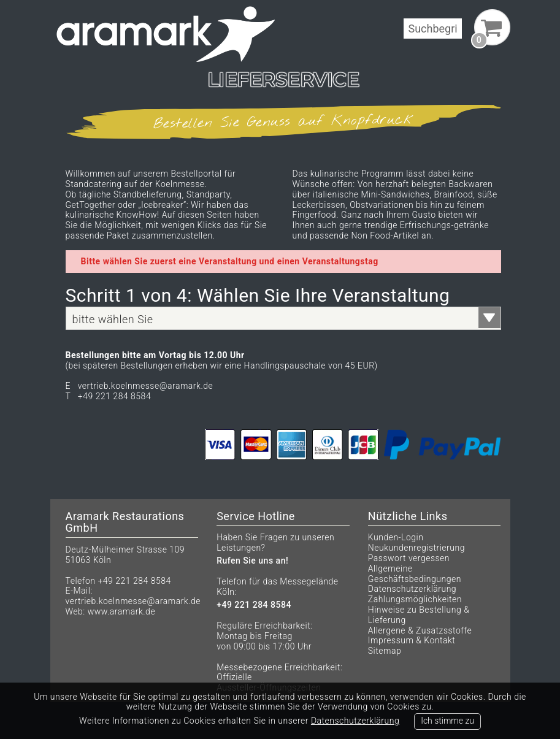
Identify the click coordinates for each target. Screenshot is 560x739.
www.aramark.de (121, 611)
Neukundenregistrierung (416, 548)
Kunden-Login (396, 537)
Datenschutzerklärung (412, 589)
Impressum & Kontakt (412, 640)
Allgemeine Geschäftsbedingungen (415, 574)
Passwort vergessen (409, 558)
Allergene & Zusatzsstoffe (420, 630)
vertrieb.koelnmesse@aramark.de (133, 601)
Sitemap (385, 651)
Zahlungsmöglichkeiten (415, 599)
